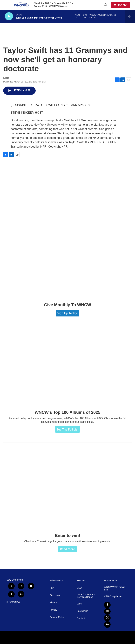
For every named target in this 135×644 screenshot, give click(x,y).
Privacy (53, 610)
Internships (82, 611)
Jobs (79, 604)
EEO (79, 588)
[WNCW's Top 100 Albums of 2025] (67, 369)
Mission (81, 581)
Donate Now (110, 581)
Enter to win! (68, 535)
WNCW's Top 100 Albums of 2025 (67, 412)
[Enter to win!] (67, 486)
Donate (122, 5)
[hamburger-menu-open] (8, 5)
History (53, 603)
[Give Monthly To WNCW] (67, 234)
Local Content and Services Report (86, 596)
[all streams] (130, 16)
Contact (81, 618)
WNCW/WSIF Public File (115, 588)
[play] (9, 16)
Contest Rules (57, 617)
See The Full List (67, 429)
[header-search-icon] (106, 5)
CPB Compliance (113, 596)
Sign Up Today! (67, 313)
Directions (55, 595)
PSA (52, 588)
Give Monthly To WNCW (67, 305)
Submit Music (56, 581)
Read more (67, 549)
